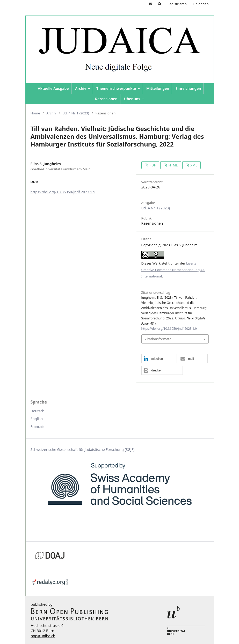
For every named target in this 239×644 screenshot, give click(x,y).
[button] (159, 359)
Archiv (81, 88)
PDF (152, 165)
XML (193, 165)
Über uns (133, 99)
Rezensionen (106, 99)
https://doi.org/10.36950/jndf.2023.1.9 (63, 192)
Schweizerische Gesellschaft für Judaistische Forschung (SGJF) (83, 449)
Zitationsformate (158, 339)
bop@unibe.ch (43, 636)
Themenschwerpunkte (117, 88)
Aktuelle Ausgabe (53, 88)
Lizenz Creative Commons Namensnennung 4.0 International (173, 270)
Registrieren (177, 4)
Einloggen (201, 4)
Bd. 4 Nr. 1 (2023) (76, 113)
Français (38, 426)
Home (35, 113)
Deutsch (38, 411)
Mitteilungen (158, 88)
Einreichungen (188, 88)
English (37, 419)
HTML (173, 165)
